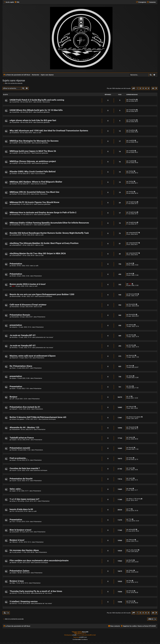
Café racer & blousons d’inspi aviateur (28, 305)
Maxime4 (15, 358)
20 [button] (153, 88)
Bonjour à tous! (17, 540)
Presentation (16, 387)
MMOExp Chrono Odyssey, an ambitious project (33, 161)
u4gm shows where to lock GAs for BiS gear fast (33, 120)
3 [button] (143, 88)
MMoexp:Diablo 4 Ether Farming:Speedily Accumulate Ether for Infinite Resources (49, 223)
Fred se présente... (19, 458)
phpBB (74, 635)
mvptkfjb (15, 143)
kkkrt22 (14, 593)
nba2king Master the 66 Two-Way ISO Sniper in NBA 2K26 (38, 253)
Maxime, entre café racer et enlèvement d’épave (33, 356)
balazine (15, 327)
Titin (13, 522)
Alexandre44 (16, 429)
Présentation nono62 (20, 448)
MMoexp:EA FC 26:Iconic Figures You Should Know (34, 202)
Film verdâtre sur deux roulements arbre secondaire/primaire (39, 561)
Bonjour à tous (17, 581)
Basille (14, 563)
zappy (14, 491)
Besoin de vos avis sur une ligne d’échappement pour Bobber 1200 (42, 294)
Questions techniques (45, 296)
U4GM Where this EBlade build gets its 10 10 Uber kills (36, 110)
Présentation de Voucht (21, 479)
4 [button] (146, 88)
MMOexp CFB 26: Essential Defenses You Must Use (34, 192)
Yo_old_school (16, 552)
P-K (13, 511)
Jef (13, 399)
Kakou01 (15, 409)
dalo (13, 286)
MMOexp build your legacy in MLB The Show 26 (33, 151)
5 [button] (149, 88)
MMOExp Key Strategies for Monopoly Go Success (34, 141)
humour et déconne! (41, 184)
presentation (16, 325)
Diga (13, 583)
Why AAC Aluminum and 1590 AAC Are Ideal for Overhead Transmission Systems (49, 131)
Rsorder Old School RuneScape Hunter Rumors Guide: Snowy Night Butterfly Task (49, 233)
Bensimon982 (16, 296)
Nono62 (14, 450)
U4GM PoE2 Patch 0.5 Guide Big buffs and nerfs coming (37, 100)
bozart (14, 460)
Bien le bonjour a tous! (20, 530)
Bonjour (13, 397)
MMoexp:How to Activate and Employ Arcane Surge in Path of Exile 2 (43, 213)
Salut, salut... (16, 489)
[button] (133, 88)
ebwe (14, 389)
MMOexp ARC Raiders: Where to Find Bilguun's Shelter (36, 182)
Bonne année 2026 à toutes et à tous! (28, 284)
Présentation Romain (20, 315)
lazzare (14, 440)
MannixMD (85, 632)
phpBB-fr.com (83, 637)
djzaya (14, 378)
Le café (39, 133)
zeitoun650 (15, 532)
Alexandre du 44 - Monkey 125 (24, 427)
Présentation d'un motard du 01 (25, 407)
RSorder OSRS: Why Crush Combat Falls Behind (33, 172)
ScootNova (15, 133)
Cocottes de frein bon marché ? (25, 468)
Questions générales (43, 112)
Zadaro (14, 573)
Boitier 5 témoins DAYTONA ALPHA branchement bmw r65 (38, 417)
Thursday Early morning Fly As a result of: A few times (36, 591)
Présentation (16, 264)
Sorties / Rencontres (43, 102)
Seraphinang (16, 204)
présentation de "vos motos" (45, 337)
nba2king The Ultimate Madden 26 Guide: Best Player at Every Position (44, 243)
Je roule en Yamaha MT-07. (23, 335)
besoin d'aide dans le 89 (21, 509)
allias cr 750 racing (18, 501)
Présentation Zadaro (19, 571)
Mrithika (15, 337)
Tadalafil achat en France (22, 438)
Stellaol (14, 174)
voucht (14, 470)
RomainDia (15, 307)
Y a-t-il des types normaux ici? (24, 499)
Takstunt (15, 542)
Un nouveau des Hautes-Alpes (24, 550)
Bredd (14, 266)
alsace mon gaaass (18, 419)
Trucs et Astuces (40, 174)
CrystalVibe (16, 102)
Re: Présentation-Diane (21, 366)
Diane (14, 368)
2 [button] (140, 88)
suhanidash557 (17, 235)
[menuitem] (17, 2)
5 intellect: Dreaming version (24, 601)
